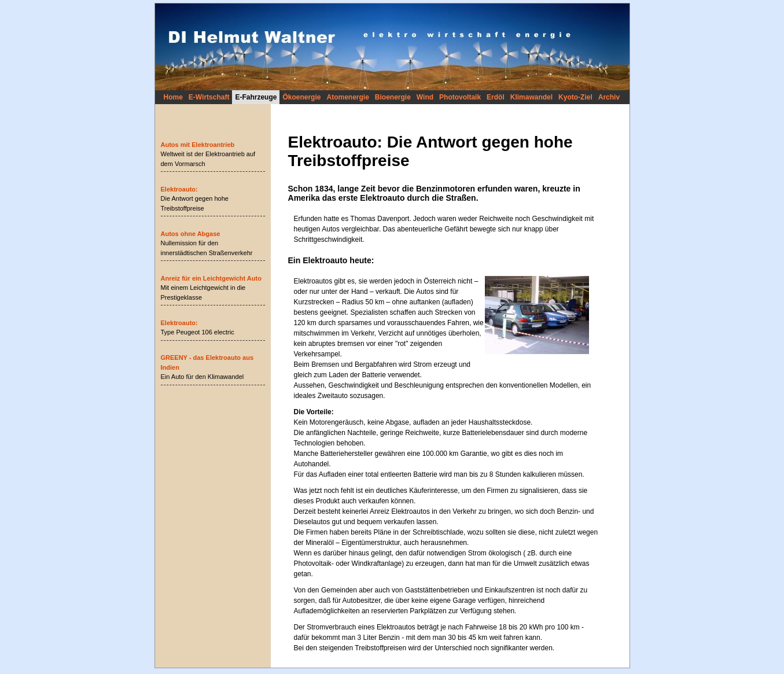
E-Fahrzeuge (256, 97)
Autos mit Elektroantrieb (198, 145)
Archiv (609, 97)
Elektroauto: (179, 189)
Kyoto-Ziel (575, 97)
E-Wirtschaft (209, 97)
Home (173, 97)
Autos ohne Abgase (191, 234)
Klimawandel (531, 97)
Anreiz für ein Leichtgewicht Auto (211, 278)
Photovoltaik (460, 97)
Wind (425, 97)
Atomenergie (347, 97)
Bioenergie (393, 97)
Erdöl (496, 97)
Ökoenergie (301, 97)
